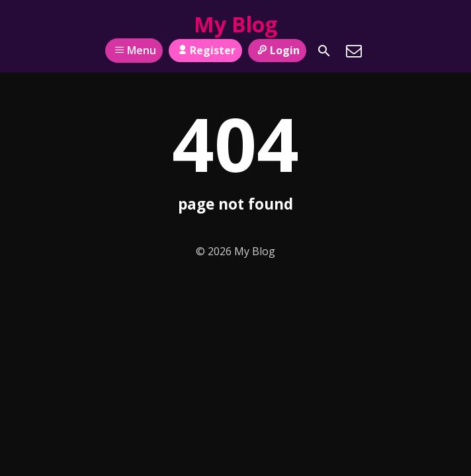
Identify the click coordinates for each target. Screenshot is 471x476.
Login (277, 50)
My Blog (235, 24)
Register (205, 50)
